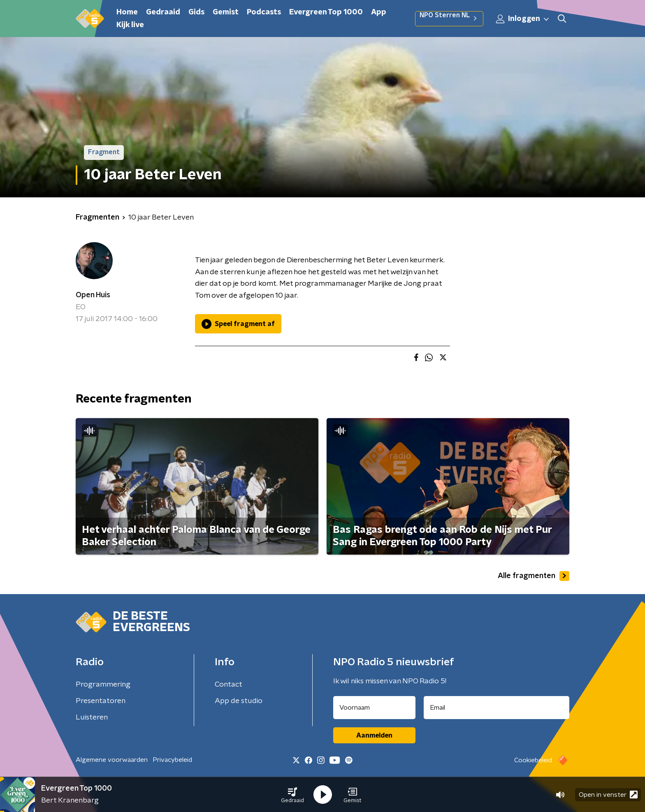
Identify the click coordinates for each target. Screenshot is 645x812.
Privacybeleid (172, 760)
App (379, 12)
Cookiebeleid (533, 760)
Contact (229, 685)
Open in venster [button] (608, 795)
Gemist (226, 12)
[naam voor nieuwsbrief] (374, 708)
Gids (196, 12)
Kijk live (130, 25)
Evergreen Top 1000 (326, 12)
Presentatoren (101, 701)
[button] (292, 795)
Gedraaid (163, 12)
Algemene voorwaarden (112, 760)
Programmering (103, 685)
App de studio (239, 701)
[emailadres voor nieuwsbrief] (497, 708)
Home (127, 12)
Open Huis (93, 295)
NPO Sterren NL (449, 19)
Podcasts (264, 12)
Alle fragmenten (534, 576)
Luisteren (92, 717)
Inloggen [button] (523, 19)
